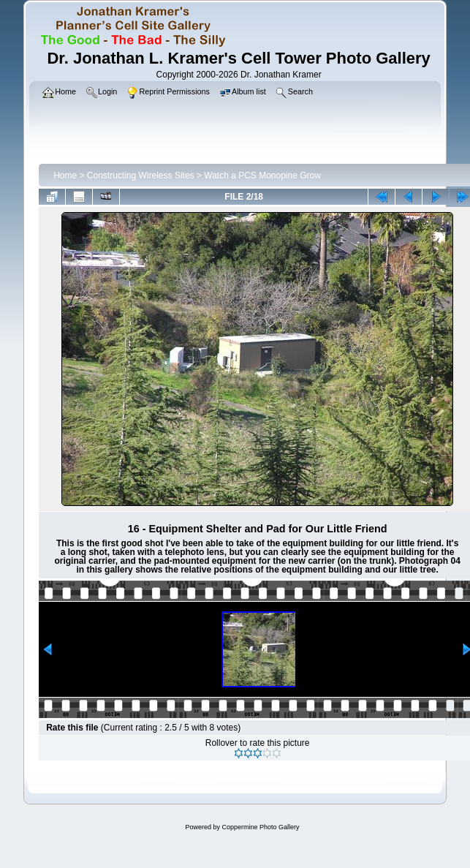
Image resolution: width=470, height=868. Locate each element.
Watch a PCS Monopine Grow (262, 176)
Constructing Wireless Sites (141, 176)
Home (65, 176)
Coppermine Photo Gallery (260, 827)
